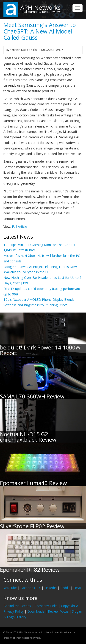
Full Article (19, 226)
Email (77, 588)
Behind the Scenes (17, 606)
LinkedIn (50, 588)
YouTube (10, 588)
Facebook (28, 588)
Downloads (36, 611)
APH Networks (40, 7)
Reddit (65, 588)
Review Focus (58, 611)
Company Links (46, 606)
